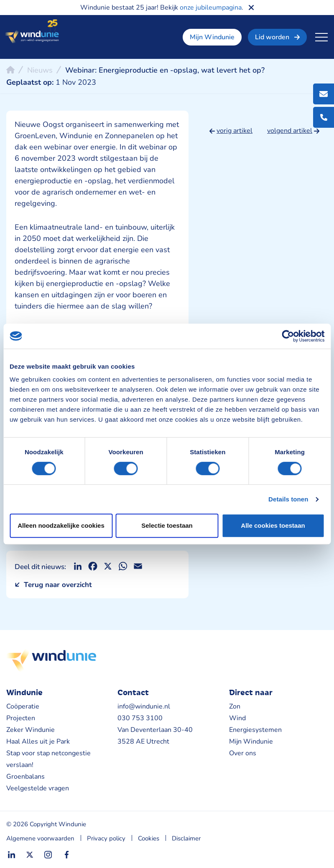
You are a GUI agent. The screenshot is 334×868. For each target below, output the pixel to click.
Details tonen (288, 499)
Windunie (32, 32)
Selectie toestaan (167, 525)
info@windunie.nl (144, 706)
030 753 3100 (140, 718)
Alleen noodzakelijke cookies (61, 525)
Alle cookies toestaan (273, 525)
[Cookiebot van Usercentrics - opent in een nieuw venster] (288, 336)
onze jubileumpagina (211, 8)
